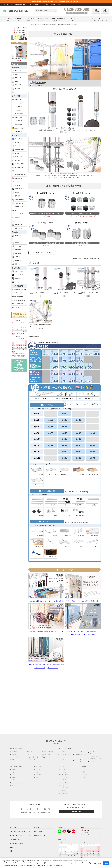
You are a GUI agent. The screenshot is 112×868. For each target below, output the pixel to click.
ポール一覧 (16, 146)
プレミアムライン (19, 114)
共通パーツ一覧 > (19, 228)
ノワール (15, 282)
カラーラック (16, 279)
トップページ (31, 24)
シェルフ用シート (18, 168)
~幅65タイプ (16, 78)
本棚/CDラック (17, 257)
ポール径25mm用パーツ (52, 24)
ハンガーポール (17, 171)
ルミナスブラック (18, 275)
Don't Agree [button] (98, 863)
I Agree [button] (106, 863)
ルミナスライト (18, 121)
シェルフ (15, 143)
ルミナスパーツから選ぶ (41, 24)
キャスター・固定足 (18, 164)
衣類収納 (15, 243)
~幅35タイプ (16, 71)
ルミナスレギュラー (19, 103)
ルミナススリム (18, 107)
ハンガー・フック (18, 214)
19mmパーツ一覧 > (20, 207)
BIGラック (16, 92)
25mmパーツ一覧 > (20, 175)
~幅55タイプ (16, 74)
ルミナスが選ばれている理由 (19, 289)
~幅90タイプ (16, 85)
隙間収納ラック (17, 261)
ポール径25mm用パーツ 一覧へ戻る (42, 253)
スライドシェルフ (18, 157)
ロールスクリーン (18, 225)
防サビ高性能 (16, 250)
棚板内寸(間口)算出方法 (18, 297)
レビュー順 (97, 258)
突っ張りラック (17, 236)
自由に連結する (62, 24)
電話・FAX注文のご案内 (18, 304)
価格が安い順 (82, 258)
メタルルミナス (18, 110)
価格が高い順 (90, 258)
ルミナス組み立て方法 (17, 293)
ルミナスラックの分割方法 (18, 300)
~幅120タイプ (17, 89)
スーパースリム (18, 132)
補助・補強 (16, 160)
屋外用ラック (16, 253)
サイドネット (16, 221)
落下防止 (15, 153)
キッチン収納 (16, 246)
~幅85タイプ (16, 81)
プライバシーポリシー (17, 307)
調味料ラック (16, 264)
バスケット (16, 218)
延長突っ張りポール (18, 150)
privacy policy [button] (58, 865)
